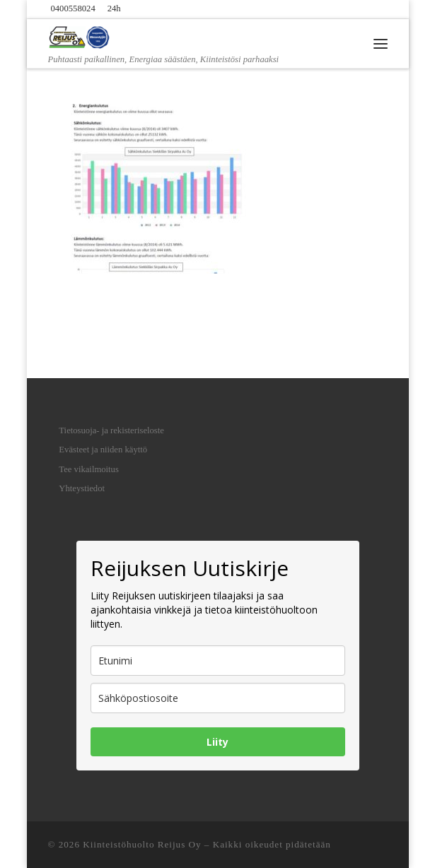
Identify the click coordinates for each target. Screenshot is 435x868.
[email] (218, 698)
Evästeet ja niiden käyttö (103, 450)
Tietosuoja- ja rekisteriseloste (111, 430)
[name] (218, 661)
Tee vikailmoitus (89, 469)
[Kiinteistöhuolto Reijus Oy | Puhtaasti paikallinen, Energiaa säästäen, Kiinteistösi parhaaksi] (80, 35)
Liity (217, 742)
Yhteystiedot (82, 488)
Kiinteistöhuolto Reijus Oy (142, 844)
